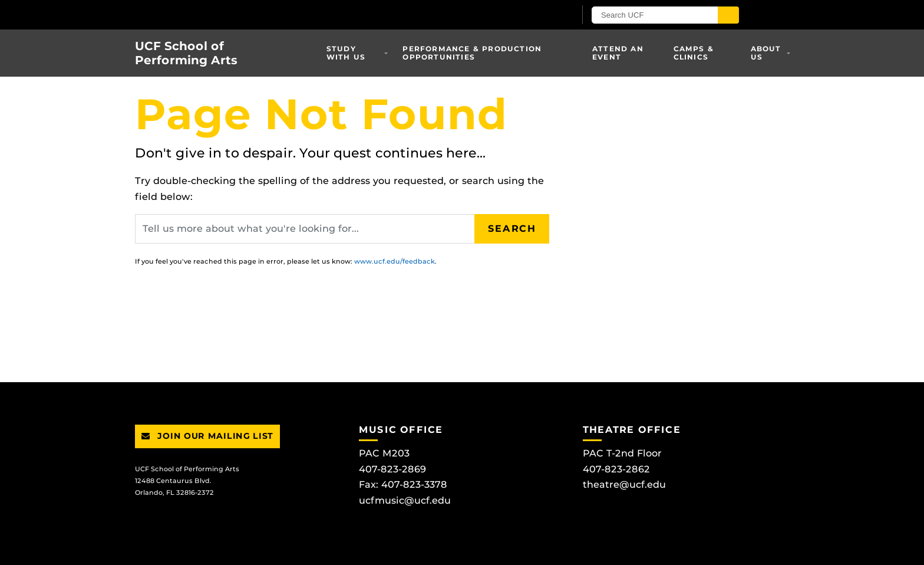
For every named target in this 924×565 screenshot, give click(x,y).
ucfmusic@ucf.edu (405, 500)
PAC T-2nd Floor (622, 453)
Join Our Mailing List (207, 436)
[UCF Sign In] (537, 15)
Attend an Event (618, 53)
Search (512, 229)
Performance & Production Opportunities (472, 53)
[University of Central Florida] (272, 14)
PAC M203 (384, 453)
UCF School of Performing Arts (186, 53)
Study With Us (346, 53)
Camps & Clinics (694, 53)
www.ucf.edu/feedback (395, 261)
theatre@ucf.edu (624, 484)
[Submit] (728, 15)
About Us (766, 53)
